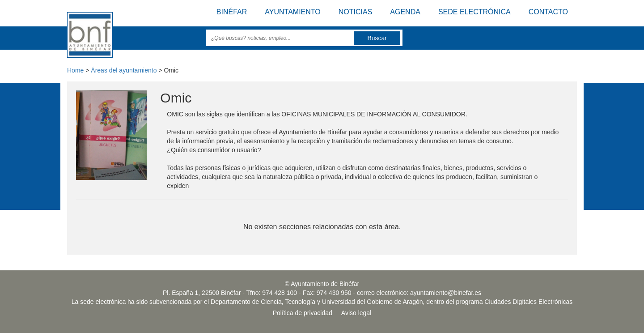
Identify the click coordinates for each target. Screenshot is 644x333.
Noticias (356, 12)
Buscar (377, 38)
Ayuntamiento (292, 12)
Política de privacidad (303, 313)
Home (75, 70)
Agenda (405, 12)
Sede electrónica (475, 12)
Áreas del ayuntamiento (124, 70)
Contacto (548, 12)
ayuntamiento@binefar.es (446, 293)
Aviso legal (356, 313)
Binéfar (232, 12)
